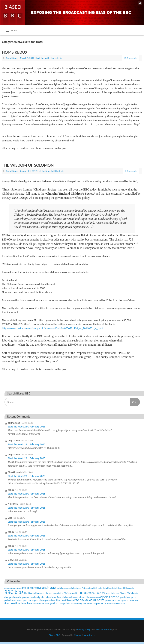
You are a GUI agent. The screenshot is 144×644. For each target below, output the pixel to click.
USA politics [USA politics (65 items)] (65, 603)
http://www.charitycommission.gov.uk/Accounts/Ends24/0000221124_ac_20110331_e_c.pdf (53, 328)
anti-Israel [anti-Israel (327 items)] (49, 588)
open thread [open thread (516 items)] (110, 597)
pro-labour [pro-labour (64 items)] (126, 597)
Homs (53, 58)
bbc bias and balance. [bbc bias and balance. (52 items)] (34, 593)
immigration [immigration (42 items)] (40, 597)
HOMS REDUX (15, 52)
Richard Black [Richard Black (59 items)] (38, 603)
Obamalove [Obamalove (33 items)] (95, 597)
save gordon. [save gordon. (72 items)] (51, 603)
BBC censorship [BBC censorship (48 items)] (71, 593)
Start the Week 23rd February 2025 (27, 427)
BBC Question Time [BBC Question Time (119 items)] (90, 593)
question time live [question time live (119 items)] (20, 603)
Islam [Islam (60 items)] (48, 597)
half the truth (43, 58)
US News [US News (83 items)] (88, 603)
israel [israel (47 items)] (54, 597)
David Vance (12, 58)
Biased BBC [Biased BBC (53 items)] (125, 593)
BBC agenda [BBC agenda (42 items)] (128, 588)
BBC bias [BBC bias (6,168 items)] (14, 592)
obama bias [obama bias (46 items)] (84, 597)
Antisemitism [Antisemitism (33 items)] (87, 588)
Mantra (78, 635)
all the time (44, 171)
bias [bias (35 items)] (118, 593)
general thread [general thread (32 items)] (28, 597)
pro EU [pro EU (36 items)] (20, 600)
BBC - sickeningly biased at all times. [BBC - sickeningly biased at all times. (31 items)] (108, 588)
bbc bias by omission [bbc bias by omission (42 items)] (54, 593)
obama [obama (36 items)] (75, 597)
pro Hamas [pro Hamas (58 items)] (28, 600)
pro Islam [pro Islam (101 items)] (39, 600)
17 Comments (130, 58)
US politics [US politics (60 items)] (98, 603)
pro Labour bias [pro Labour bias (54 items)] (53, 600)
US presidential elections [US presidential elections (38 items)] (114, 604)
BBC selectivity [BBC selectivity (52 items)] (108, 593)
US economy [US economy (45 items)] (77, 604)
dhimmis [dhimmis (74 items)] (16, 597)
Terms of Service (103, 629)
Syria (60, 58)
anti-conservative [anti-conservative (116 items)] (31, 588)
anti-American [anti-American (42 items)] (15, 588)
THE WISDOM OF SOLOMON (28, 165)
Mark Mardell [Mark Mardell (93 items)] (64, 597)
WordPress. (90, 635)
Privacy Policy (84, 629)
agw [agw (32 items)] (6, 588)
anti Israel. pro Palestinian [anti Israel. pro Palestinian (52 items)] (69, 588)
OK (133, 402)
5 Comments (131, 171)
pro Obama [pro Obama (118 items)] (67, 600)
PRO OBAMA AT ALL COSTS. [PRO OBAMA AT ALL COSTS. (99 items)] (90, 600)
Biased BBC (54, 635)
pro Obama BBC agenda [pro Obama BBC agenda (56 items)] (117, 600)
